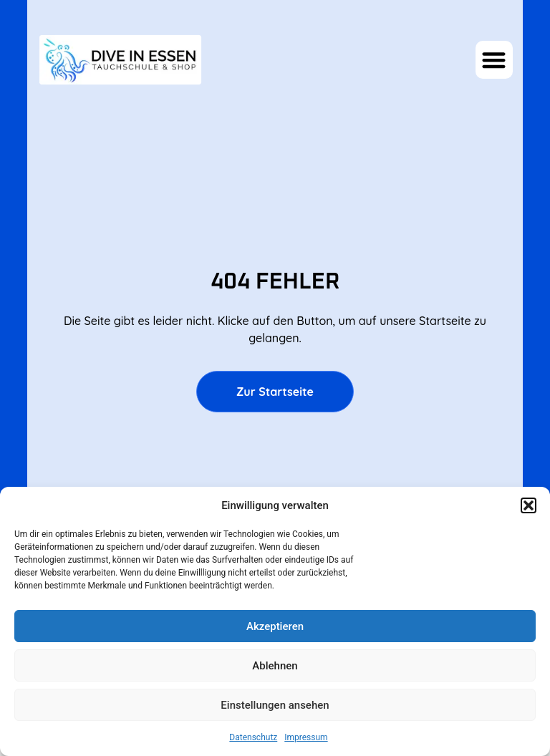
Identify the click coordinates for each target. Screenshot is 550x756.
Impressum (306, 737)
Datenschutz (253, 737)
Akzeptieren (275, 626)
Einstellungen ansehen (275, 705)
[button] (529, 505)
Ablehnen (275, 666)
